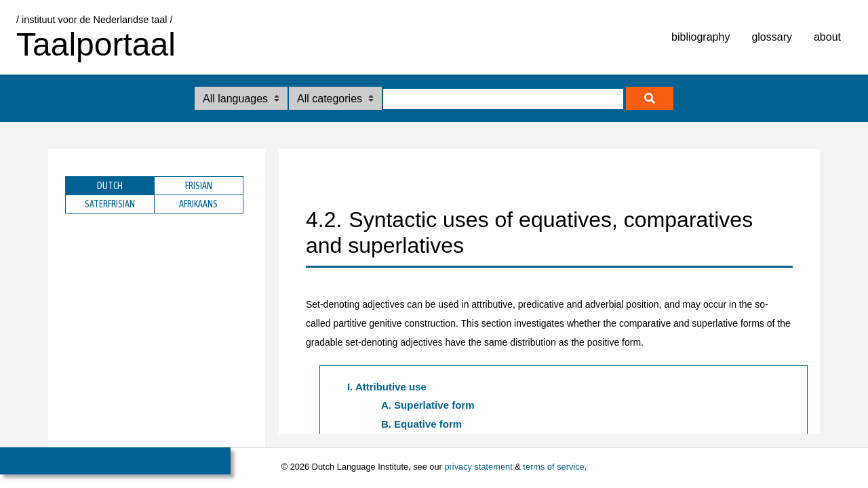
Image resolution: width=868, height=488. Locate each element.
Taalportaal (96, 44)
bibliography (701, 37)
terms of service (553, 467)
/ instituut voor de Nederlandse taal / (94, 20)
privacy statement (478, 467)
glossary (772, 37)
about (827, 37)
